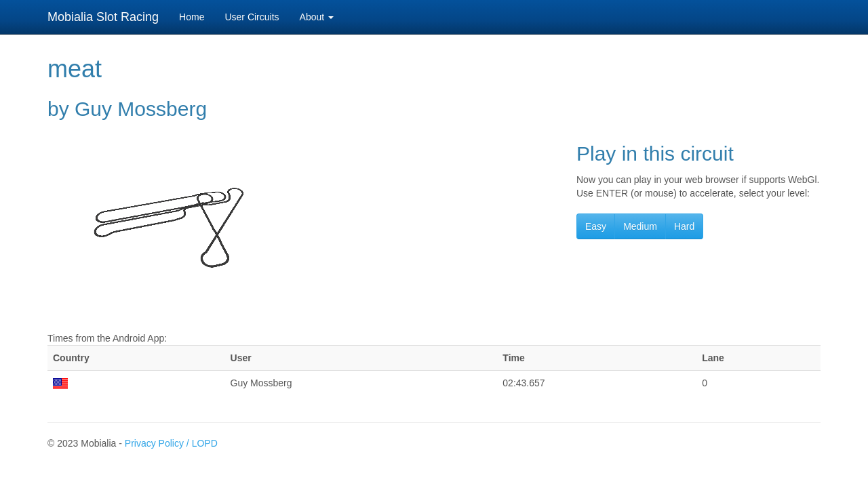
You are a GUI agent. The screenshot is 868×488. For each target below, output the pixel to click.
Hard (684, 226)
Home (192, 17)
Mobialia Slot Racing (103, 17)
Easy (596, 226)
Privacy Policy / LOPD (171, 443)
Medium (640, 226)
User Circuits (252, 17)
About (317, 17)
